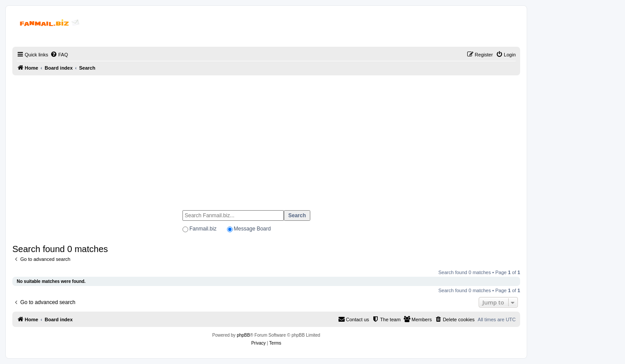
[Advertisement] (266, 139)
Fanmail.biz (203, 229)
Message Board (252, 229)
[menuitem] (59, 55)
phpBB (243, 335)
